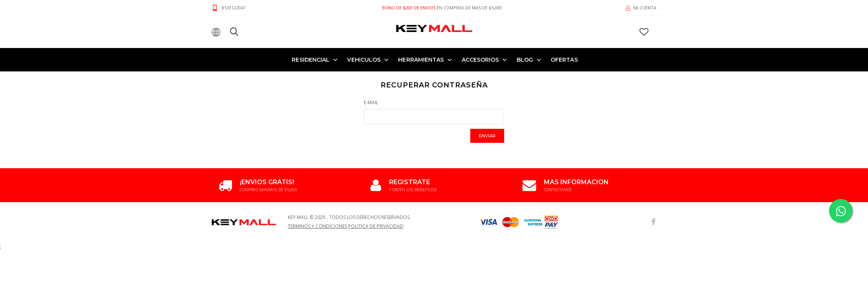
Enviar (487, 136)
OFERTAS (564, 60)
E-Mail (371, 102)
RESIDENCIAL (311, 60)
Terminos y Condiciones (317, 226)
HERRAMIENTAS (421, 60)
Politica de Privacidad (376, 226)
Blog (525, 60)
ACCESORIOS (480, 60)
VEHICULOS (364, 60)
